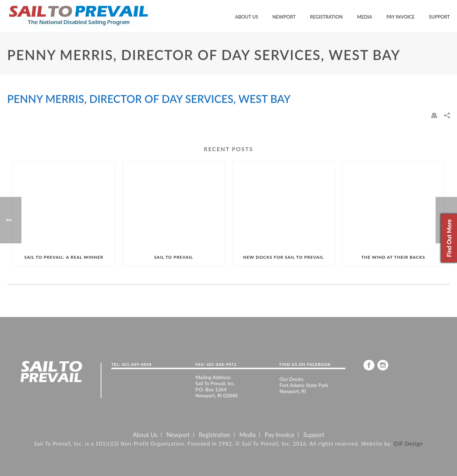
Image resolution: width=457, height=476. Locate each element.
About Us (247, 17)
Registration (326, 17)
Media (365, 17)
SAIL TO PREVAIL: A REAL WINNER (64, 257)
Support (439, 17)
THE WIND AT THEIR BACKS (393, 257)
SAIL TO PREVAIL (174, 257)
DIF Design (408, 443)
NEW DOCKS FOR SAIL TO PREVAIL (283, 257)
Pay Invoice (400, 17)
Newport (284, 17)
